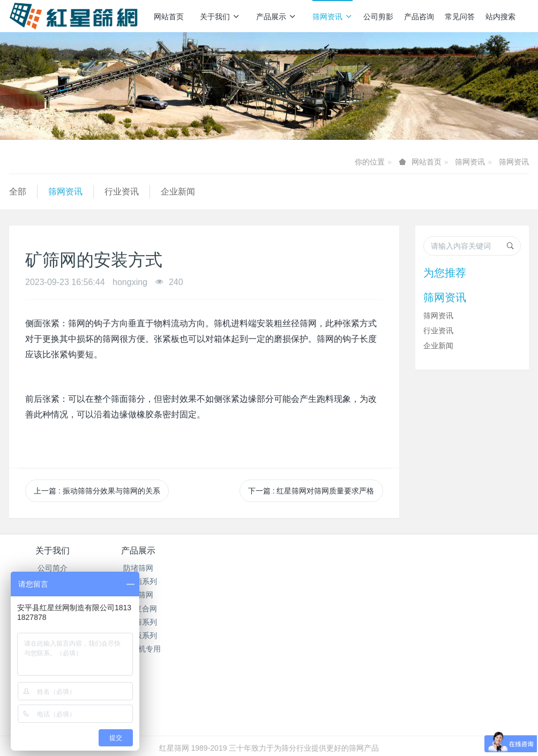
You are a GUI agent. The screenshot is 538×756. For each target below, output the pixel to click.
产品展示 (276, 17)
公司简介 (53, 568)
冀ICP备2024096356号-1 (209, 720)
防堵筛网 (139, 568)
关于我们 (220, 17)
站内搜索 (500, 17)
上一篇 (97, 491)
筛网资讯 (332, 17)
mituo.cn (333, 733)
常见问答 (460, 17)
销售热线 (421, 558)
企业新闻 (178, 192)
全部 (18, 192)
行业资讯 (122, 192)
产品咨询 (419, 17)
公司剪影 (378, 17)
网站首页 (169, 17)
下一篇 (311, 491)
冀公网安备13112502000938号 (312, 720)
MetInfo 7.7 (252, 733)
